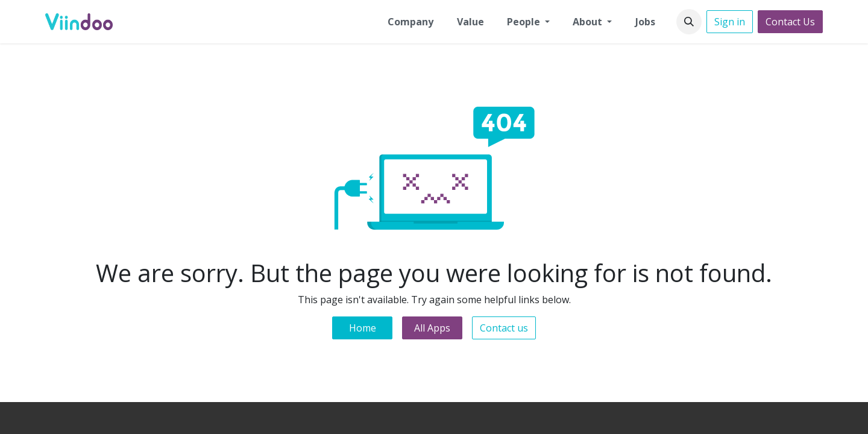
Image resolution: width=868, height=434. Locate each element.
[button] (689, 22)
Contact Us (790, 22)
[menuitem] (410, 22)
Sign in (730, 22)
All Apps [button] (432, 328)
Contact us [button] (504, 328)
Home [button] (363, 328)
